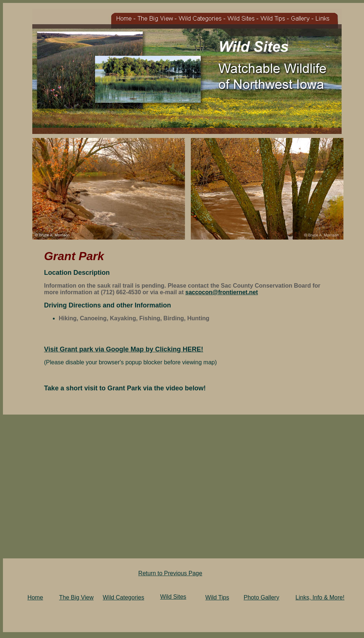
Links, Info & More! (320, 597)
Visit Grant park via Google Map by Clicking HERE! (124, 349)
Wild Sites (173, 597)
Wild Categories (123, 597)
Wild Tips (217, 597)
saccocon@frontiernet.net (222, 292)
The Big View (76, 597)
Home (35, 597)
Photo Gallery (261, 597)
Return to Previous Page (170, 573)
